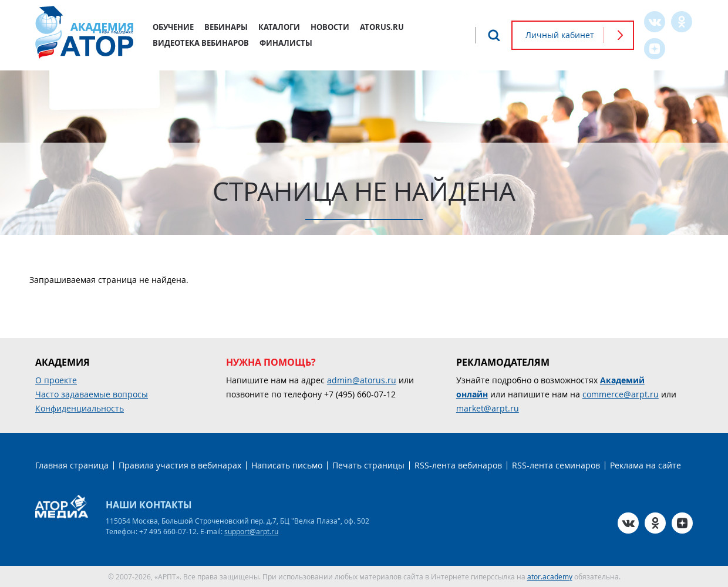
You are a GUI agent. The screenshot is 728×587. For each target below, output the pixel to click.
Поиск (494, 35)
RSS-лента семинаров (556, 465)
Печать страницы (368, 465)
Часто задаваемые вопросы (92, 394)
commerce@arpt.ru (621, 394)
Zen (655, 49)
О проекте (56, 380)
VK (655, 22)
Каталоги (279, 27)
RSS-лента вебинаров (458, 465)
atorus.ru (382, 27)
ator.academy (550, 576)
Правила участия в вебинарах (180, 465)
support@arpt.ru (251, 531)
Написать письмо (287, 465)
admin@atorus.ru (362, 380)
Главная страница (72, 465)
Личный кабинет (560, 35)
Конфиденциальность (80, 408)
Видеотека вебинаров (201, 43)
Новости (330, 27)
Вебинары (226, 27)
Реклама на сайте (646, 465)
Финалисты (286, 43)
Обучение (173, 27)
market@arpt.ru (488, 408)
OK (682, 22)
